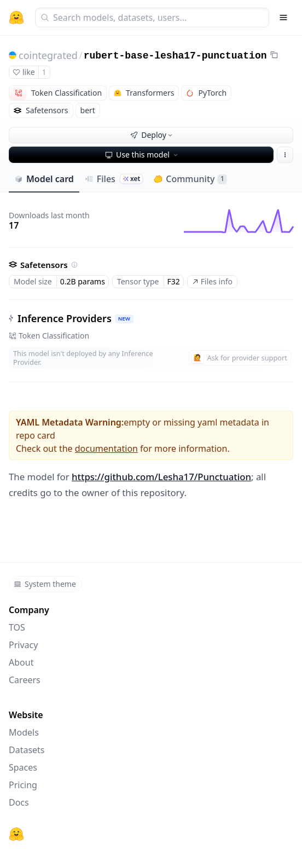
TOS (17, 627)
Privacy (23, 645)
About (21, 662)
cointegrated (48, 55)
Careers (25, 680)
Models (24, 732)
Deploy (152, 135)
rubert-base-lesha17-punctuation (175, 56)
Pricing (23, 785)
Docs (19, 802)
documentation (106, 448)
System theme (45, 584)
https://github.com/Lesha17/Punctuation (161, 477)
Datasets (27, 750)
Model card (44, 179)
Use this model (142, 155)
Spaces (23, 767)
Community (190, 179)
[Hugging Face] (16, 834)
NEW (124, 319)
